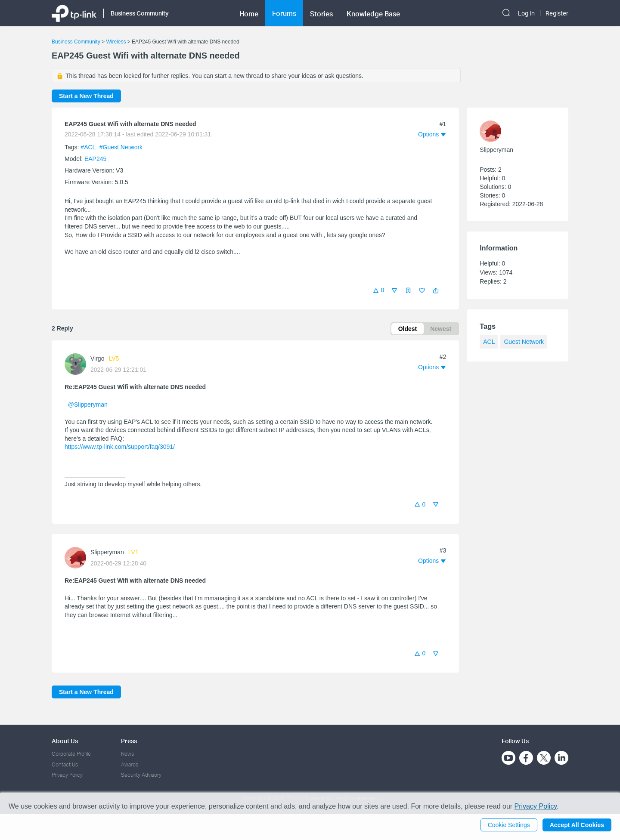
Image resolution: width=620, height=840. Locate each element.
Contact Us (65, 764)
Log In (526, 13)
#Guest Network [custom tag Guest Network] (121, 147)
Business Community (76, 42)
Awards (130, 764)
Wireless (116, 42)
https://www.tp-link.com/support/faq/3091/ (120, 447)
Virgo (97, 358)
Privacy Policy (67, 775)
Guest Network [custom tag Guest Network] (524, 342)
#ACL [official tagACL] (89, 147)
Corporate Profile (71, 754)
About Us (65, 741)
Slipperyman (107, 552)
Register (557, 13)
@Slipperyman (88, 405)
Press (129, 741)
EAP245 (95, 159)
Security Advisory (141, 775)
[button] (436, 290)
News (127, 754)
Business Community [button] (140, 13)
